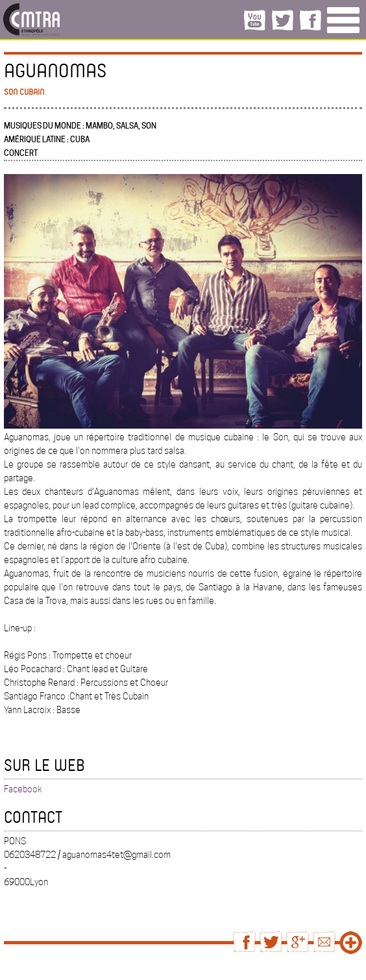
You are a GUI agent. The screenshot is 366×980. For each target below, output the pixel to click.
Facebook (23, 789)
